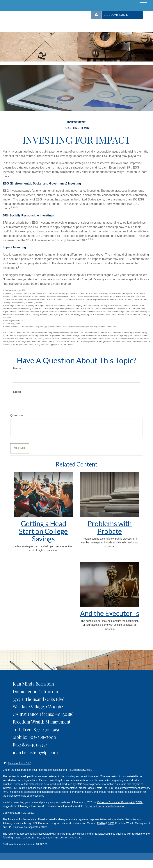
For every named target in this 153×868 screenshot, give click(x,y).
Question (17, 415)
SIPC (111, 823)
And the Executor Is (110, 613)
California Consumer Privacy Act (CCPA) (120, 802)
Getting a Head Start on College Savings (43, 531)
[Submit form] (20, 448)
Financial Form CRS (19, 763)
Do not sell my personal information (105, 806)
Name (17, 368)
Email (17, 392)
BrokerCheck (84, 770)
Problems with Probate (110, 527)
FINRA (101, 823)
